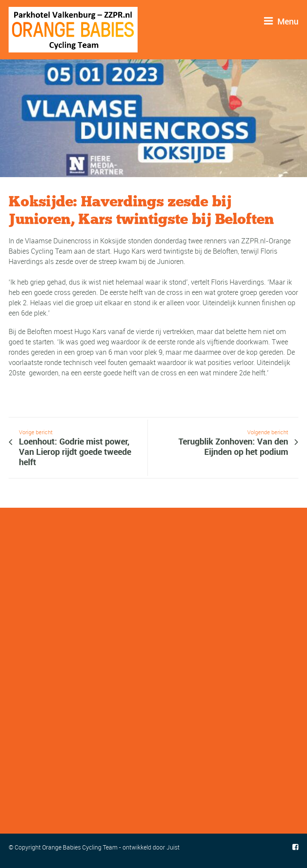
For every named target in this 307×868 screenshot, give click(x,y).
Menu (281, 21)
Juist (173, 847)
